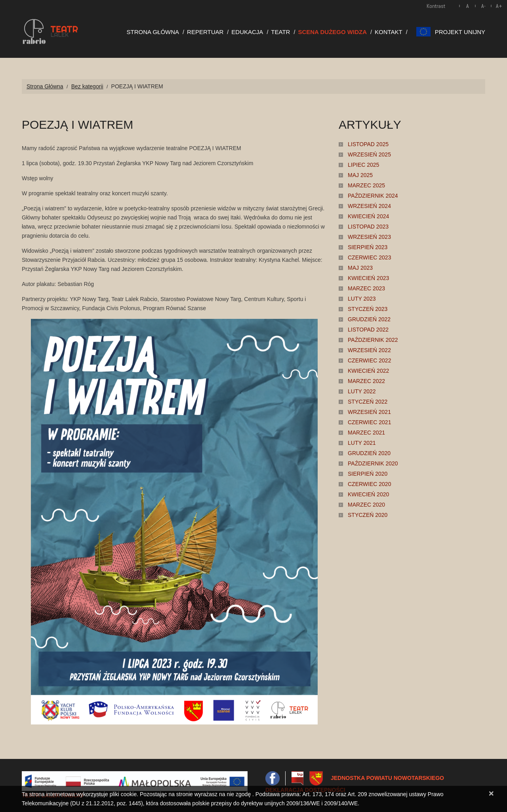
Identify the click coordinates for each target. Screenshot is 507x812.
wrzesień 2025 (369, 154)
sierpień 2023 (368, 247)
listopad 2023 (368, 227)
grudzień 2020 (369, 453)
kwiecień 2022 (368, 371)
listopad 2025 (368, 144)
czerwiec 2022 (369, 360)
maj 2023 (360, 268)
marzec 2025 (366, 185)
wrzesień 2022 (369, 350)
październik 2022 (373, 340)
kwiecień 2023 (368, 278)
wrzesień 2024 (369, 206)
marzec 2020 (366, 505)
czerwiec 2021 (369, 422)
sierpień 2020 (368, 474)
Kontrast (436, 6)
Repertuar (205, 32)
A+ (499, 6)
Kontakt (389, 32)
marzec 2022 (366, 381)
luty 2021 (362, 443)
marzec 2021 (366, 433)
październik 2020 (373, 463)
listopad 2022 (368, 330)
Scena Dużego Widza (332, 32)
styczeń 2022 (368, 402)
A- (483, 6)
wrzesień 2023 (369, 237)
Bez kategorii (87, 86)
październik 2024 (373, 196)
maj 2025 (360, 175)
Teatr (280, 32)
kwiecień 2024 (368, 216)
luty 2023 (362, 299)
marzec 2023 (366, 288)
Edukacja (247, 32)
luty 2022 (362, 391)
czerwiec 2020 (369, 484)
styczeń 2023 (368, 309)
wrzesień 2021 (369, 412)
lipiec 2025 (363, 165)
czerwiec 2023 (369, 257)
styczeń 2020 (368, 515)
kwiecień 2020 (368, 494)
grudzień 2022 (369, 319)
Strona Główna (153, 32)
